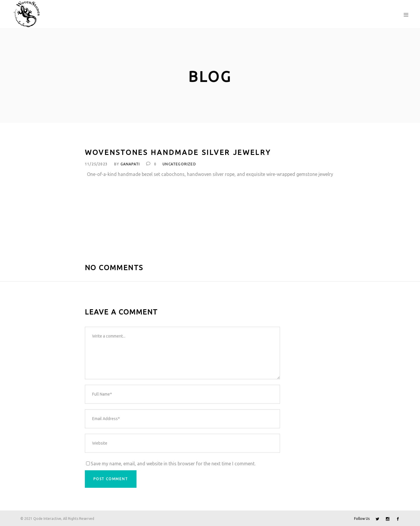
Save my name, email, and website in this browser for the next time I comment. (173, 464)
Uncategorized (179, 164)
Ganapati (130, 164)
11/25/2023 (96, 164)
